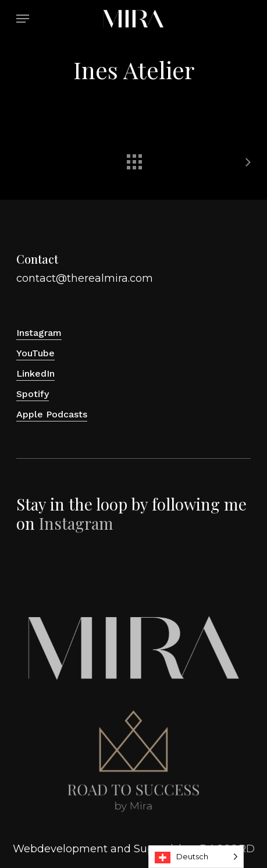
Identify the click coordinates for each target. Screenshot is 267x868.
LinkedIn (35, 373)
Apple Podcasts (52, 414)
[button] (23, 19)
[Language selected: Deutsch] (196, 857)
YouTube (35, 353)
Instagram (39, 333)
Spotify (33, 394)
